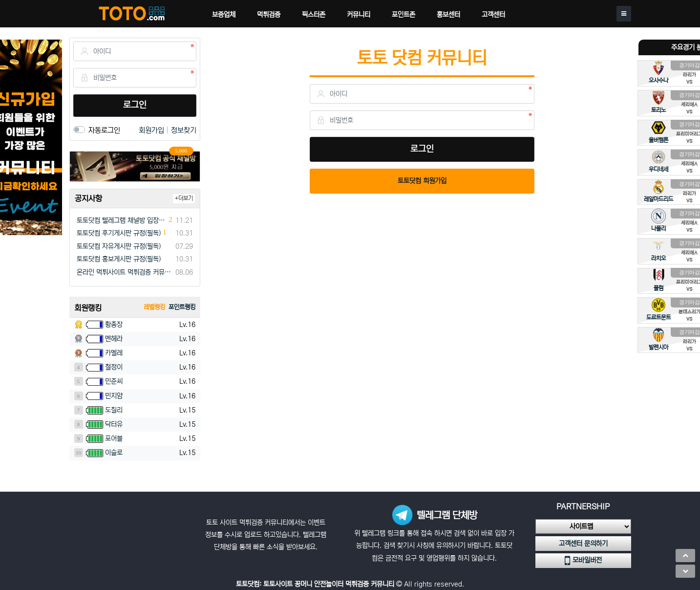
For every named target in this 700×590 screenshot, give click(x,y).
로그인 (135, 105)
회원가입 (152, 130)
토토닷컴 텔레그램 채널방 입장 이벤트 (122, 220)
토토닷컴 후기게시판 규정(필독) (119, 233)
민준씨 (114, 381)
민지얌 (114, 396)
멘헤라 (114, 339)
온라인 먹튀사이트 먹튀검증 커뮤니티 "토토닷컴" (124, 272)
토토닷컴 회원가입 (422, 181)
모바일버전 (583, 561)
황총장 (114, 325)
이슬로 (114, 453)
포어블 (114, 438)
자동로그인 (104, 130)
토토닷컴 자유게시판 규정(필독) (119, 246)
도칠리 (114, 410)
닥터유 (114, 424)
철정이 (114, 367)
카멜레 (114, 353)
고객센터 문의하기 (583, 544)
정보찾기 (184, 130)
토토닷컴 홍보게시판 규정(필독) (119, 259)
